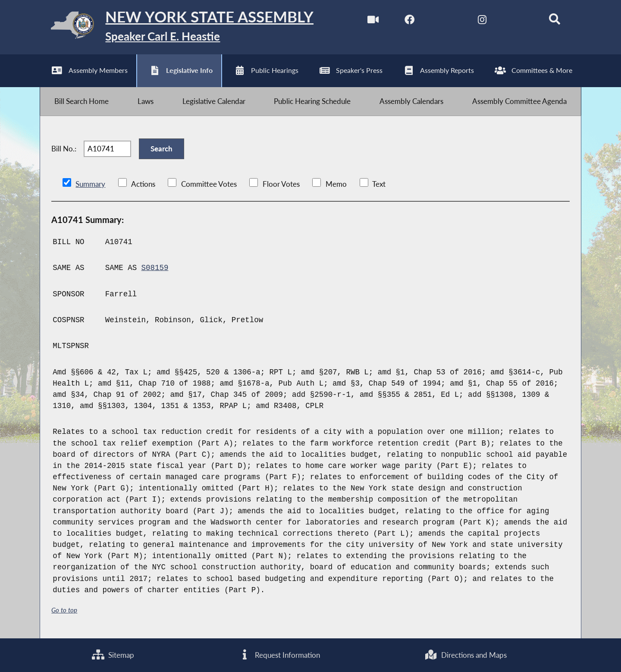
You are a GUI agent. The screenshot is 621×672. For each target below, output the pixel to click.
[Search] (555, 21)
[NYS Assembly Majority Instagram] (482, 21)
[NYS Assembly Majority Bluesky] (518, 21)
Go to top (64, 610)
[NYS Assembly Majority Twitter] (446, 21)
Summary (90, 184)
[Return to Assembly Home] (177, 27)
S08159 (155, 268)
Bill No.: (64, 149)
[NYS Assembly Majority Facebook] (409, 21)
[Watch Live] (373, 21)
